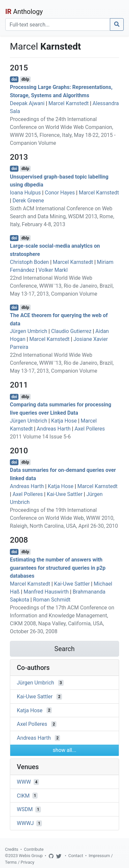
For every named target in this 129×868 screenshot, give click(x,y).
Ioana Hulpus (25, 193)
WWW (24, 782)
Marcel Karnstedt (69, 103)
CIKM (23, 795)
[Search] (58, 24)
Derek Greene (28, 201)
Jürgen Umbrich (29, 331)
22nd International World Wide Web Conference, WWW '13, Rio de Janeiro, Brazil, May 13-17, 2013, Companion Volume (62, 286)
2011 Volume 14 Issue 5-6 (40, 437)
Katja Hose (64, 421)
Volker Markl (53, 270)
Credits (12, 849)
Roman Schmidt (52, 600)
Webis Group (31, 856)
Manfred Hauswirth (46, 592)
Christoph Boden (29, 262)
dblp (25, 79)
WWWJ (25, 823)
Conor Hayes (60, 193)
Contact (76, 856)
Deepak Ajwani (27, 103)
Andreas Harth (54, 429)
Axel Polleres (90, 429)
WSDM (25, 809)
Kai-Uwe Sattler (65, 494)
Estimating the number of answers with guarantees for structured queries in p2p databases (58, 568)
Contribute (34, 849)
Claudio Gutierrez (71, 331)
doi (14, 79)
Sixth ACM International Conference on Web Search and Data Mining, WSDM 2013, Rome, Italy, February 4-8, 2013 (62, 216)
